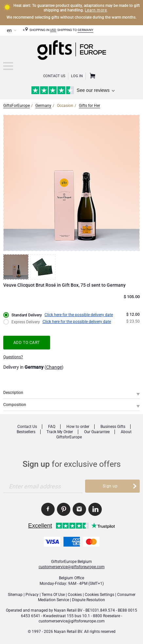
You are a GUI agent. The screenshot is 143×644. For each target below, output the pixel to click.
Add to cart (27, 343)
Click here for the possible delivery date (79, 315)
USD (53, 30)
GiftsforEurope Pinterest (64, 509)
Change (54, 367)
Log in (77, 76)
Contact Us (54, 76)
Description (13, 393)
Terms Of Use (53, 595)
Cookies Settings (99, 595)
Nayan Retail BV (68, 610)
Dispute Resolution (89, 600)
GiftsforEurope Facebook (48, 509)
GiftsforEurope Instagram (79, 509)
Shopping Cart (92, 76)
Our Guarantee (97, 432)
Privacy (32, 595)
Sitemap (15, 595)
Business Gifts (113, 427)
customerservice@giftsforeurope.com (72, 567)
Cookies (75, 595)
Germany (85, 30)
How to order (78, 427)
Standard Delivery (27, 315)
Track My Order (60, 432)
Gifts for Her (89, 106)
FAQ (52, 427)
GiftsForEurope (17, 106)
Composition (15, 405)
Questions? (13, 357)
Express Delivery (26, 322)
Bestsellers (26, 432)
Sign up (110, 486)
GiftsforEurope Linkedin (95, 509)
